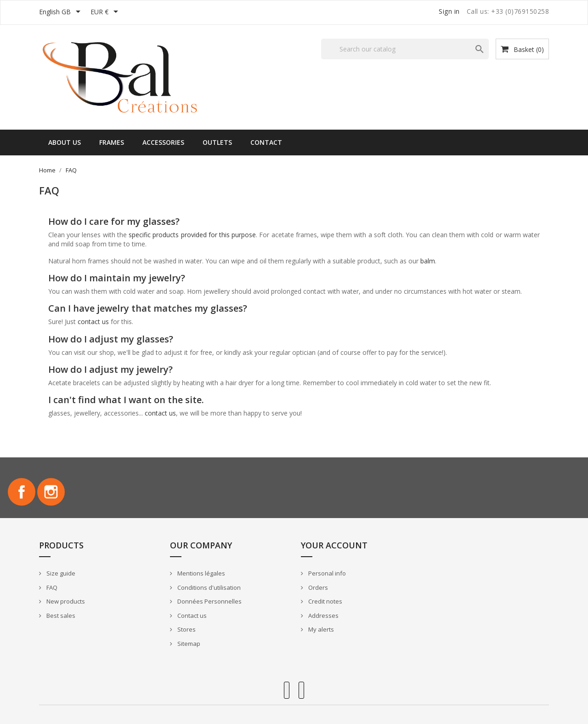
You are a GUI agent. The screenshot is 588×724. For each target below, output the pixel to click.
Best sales (60, 616)
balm (428, 261)
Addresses (323, 616)
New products (65, 601)
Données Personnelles (209, 601)
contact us (93, 322)
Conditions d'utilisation (208, 587)
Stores (186, 629)
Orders (317, 587)
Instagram (51, 492)
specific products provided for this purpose (192, 235)
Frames (112, 142)
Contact (266, 142)
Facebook (22, 492)
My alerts (320, 629)
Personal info (326, 573)
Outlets (217, 142)
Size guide (60, 573)
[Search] (405, 49)
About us (65, 142)
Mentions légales (201, 573)
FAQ (51, 587)
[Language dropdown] (61, 12)
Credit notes (325, 601)
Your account (334, 545)
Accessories (163, 142)
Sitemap (188, 644)
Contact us (191, 616)
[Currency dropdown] (106, 12)
